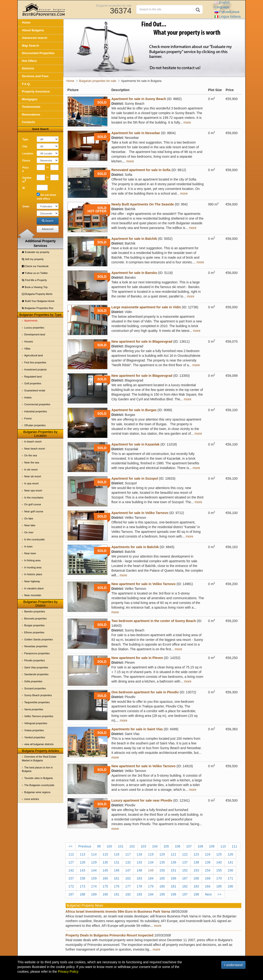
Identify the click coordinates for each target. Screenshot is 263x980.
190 (105, 894)
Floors (26, 161)
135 (162, 862)
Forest (28, 418)
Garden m (27, 180)
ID (24, 188)
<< (71, 846)
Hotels (28, 398)
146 (117, 870)
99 (99, 846)
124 (208, 854)
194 (151, 894)
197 (185, 894)
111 (234, 846)
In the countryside (34, 539)
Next (208, 894)
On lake (29, 518)
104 (155, 846)
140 (219, 862)
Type (25, 139)
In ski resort (31, 470)
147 (128, 870)
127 (71, 862)
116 (117, 854)
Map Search (30, 46)
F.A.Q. (26, 84)
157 (71, 878)
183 (196, 886)
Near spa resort (33, 490)
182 (185, 886)
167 (185, 878)
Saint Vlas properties (36, 667)
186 (230, 886)
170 (219, 878)
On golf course (33, 504)
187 (71, 894)
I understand (233, 965)
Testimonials (31, 107)
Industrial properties (36, 411)
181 (173, 886)
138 (196, 862)
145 (105, 870)
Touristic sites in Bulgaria (38, 778)
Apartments (31, 321)
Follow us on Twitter (35, 273)
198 (196, 894)
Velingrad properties (36, 723)
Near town (30, 553)
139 (208, 862)
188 (82, 894)
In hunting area (33, 567)
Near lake (30, 525)
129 (94, 862)
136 (173, 862)
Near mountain (33, 595)
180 (162, 886)
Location (28, 153)
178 (139, 886)
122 (185, 854)
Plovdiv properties (34, 660)
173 (82, 886)
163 (139, 878)
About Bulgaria (33, 30)
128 (82, 862)
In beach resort (33, 442)
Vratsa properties (34, 730)
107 (189, 846)
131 (117, 862)
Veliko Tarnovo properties (39, 716)
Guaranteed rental (35, 390)
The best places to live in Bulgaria (37, 769)
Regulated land (33, 377)
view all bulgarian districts (39, 744)
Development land (35, 334)
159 (94, 878)
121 (173, 854)
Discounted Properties (38, 53)
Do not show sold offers (46, 196)
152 (185, 870)
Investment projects (35, 370)
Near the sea (32, 462)
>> (219, 894)
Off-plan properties (35, 425)
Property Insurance (36, 91)
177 (128, 886)
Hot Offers (29, 61)
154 (208, 870)
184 (208, 886)
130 (105, 862)
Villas (27, 349)
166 (173, 878)
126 (230, 854)
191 (117, 894)
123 (196, 854)
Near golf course (34, 511)
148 (139, 870)
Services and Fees (35, 76)
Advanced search (35, 38)
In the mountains (34, 498)
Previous (85, 846)
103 (143, 846)
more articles (32, 799)
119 (151, 854)
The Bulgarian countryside (39, 785)
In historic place (33, 574)
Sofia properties (33, 681)
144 (94, 870)
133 (139, 862)
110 (223, 846)
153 (196, 870)
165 (162, 878)
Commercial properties (37, 404)
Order (26, 206)
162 (128, 878)
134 (151, 862)
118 (139, 854)
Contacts (28, 122)
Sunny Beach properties (38, 695)
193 (139, 894)
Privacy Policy (68, 972)
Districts (28, 68)
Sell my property (33, 259)
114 (94, 854)
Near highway (32, 581)
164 (151, 878)
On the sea (31, 455)
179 (151, 886)
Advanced (48, 229)
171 (230, 878)
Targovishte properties (37, 702)
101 (121, 846)
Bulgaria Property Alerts (37, 294)
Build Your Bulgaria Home (38, 301)
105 (166, 846)
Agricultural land (34, 355)
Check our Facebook (35, 266)
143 (82, 870)
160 (105, 878)
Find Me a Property (34, 280)
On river (29, 532)
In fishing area (32, 560)
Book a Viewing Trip (35, 287)
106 (177, 846)
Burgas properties (34, 625)
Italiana (228, 16)
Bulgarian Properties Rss (38, 308)
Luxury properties (34, 328)
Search (48, 221)
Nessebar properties (36, 646)
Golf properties (33, 383)
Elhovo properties (34, 632)
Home (26, 22)
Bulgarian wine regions (37, 792)
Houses (29, 341)
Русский (227, 12)
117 (128, 854)
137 (185, 862)
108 (200, 846)
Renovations (31, 114)
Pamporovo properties (37, 653)
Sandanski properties (36, 674)
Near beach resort (35, 449)
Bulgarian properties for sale (114, 5)
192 (128, 894)
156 (230, 870)
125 (219, 854)
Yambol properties (35, 737)
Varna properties (34, 709)
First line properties (35, 362)
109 (212, 846)
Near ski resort (33, 476)
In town (28, 546)
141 (230, 862)
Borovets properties (35, 619)
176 (117, 886)
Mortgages (30, 99)
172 (71, 886)
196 (173, 894)
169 (208, 878)
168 (196, 878)
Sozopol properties (35, 688)
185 (219, 886)
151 (173, 870)
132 (128, 862)
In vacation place (34, 588)
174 (94, 886)
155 (219, 870)
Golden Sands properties (39, 639)
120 (162, 854)
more (187, 122)
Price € (26, 169)
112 (71, 854)
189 (94, 894)
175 (105, 886)
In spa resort (31, 483)
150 (162, 870)
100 (109, 846)
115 (105, 854)
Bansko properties (35, 611)
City (25, 146)
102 (132, 846)
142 (71, 870)
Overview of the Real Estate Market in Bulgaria (39, 759)
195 (162, 894)
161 (117, 878)
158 (82, 878)
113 (82, 854)
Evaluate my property (36, 252)
